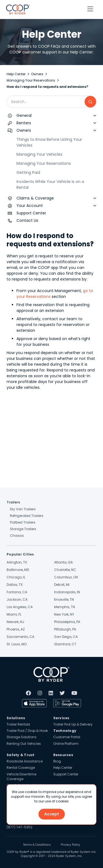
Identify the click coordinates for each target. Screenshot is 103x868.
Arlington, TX (17, 562)
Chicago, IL (16, 577)
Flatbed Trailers (23, 522)
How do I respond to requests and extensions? (47, 87)
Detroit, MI (62, 585)
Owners (37, 74)
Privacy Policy (70, 845)
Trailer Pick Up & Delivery (73, 724)
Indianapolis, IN (67, 592)
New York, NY (64, 614)
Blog (57, 761)
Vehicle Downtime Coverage (21, 777)
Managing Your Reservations (31, 80)
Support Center (31, 213)
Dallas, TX (15, 585)
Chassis (17, 536)
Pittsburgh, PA (65, 629)
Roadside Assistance (25, 761)
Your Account (30, 206)
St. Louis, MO (17, 644)
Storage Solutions (22, 737)
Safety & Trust (21, 755)
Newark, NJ (15, 622)
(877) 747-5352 (20, 827)
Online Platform (66, 744)
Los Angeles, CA (20, 607)
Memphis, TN (65, 607)
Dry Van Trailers (23, 509)
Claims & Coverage (35, 198)
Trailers (13, 502)
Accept (52, 814)
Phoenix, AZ (16, 629)
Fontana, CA (17, 592)
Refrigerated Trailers (27, 516)
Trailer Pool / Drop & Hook (27, 731)
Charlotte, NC (65, 570)
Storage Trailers (23, 529)
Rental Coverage (21, 768)
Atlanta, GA (63, 562)
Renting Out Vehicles (24, 744)
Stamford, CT (65, 644)
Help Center (16, 74)
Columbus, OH (66, 577)
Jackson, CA (17, 599)
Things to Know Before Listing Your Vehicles (49, 142)
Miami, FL (14, 614)
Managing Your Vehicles (39, 154)
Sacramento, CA (20, 637)
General (24, 115)
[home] (17, 9)
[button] (90, 9)
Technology (65, 731)
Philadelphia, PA (67, 622)
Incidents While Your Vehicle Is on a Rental (50, 184)
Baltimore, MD (18, 570)
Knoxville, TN (64, 599)
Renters (24, 123)
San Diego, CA (66, 637)
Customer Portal (67, 737)
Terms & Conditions (37, 845)
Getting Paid (28, 172)
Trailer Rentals (18, 724)
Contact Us (27, 220)
